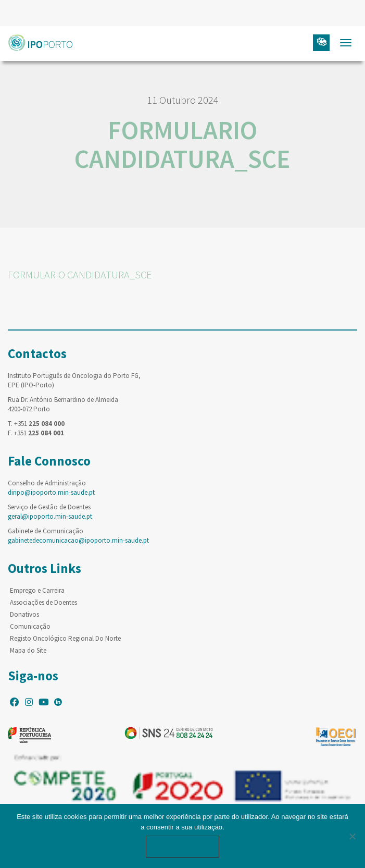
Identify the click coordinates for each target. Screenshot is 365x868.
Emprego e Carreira (37, 590)
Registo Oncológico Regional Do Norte (65, 638)
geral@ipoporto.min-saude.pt (50, 516)
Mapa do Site (28, 650)
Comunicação (30, 626)
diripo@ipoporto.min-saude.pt (51, 492)
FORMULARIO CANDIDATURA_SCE (80, 274)
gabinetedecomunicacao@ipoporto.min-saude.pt (78, 540)
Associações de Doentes (43, 602)
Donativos (24, 614)
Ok (183, 846)
